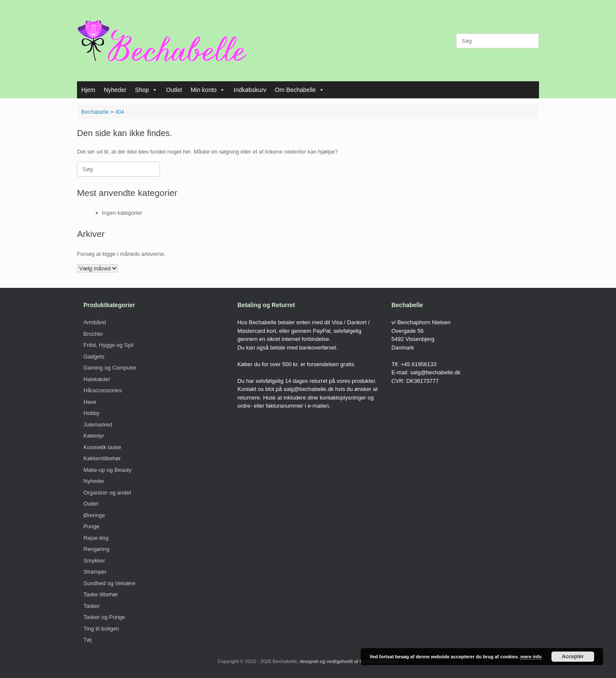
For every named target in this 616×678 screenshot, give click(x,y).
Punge (92, 526)
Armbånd (95, 322)
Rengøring (96, 549)
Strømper (95, 572)
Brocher (93, 334)
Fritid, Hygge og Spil (108, 345)
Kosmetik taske (102, 447)
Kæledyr (94, 436)
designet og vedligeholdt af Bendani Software (349, 661)
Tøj (87, 640)
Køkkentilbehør (102, 458)
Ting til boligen (101, 629)
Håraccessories (103, 390)
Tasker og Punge (104, 617)
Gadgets (94, 357)
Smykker (94, 561)
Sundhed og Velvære (109, 583)
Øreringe (94, 515)
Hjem (88, 90)
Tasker (92, 606)
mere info (531, 657)
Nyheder (115, 90)
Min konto (208, 90)
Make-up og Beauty (108, 470)
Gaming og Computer (110, 368)
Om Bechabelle (300, 90)
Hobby (92, 413)
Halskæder (97, 379)
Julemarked (98, 425)
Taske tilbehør (101, 594)
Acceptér (573, 657)
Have (90, 402)
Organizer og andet (107, 493)
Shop (147, 90)
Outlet (174, 90)
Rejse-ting (96, 538)
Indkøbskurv (250, 90)
